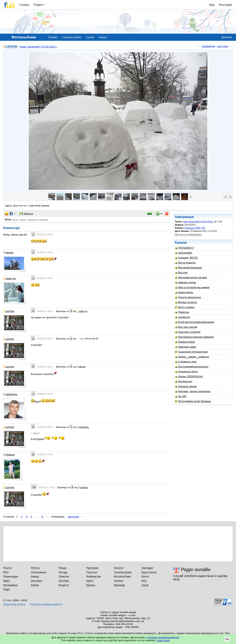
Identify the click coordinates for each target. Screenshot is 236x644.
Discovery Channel (188, 332)
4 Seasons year (186, 362)
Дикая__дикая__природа (192, 357)
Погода (63, 572)
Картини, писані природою (193, 391)
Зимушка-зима (185, 347)
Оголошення (39, 572)
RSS (6, 572)
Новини (118, 581)
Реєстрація (226, 5)
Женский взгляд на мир (191, 277)
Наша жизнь (184, 292)
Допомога (227, 37)
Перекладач (11, 576)
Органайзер (10, 585)
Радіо (7, 589)
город (15, 220)
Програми (92, 568)
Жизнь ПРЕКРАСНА (189, 376)
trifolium (9, 455)
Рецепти (64, 585)
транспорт (32, 220)
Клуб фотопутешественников (194, 322)
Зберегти (26, 214)
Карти (90, 581)
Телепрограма (123, 572)
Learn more (163, 640)
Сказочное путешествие (191, 352)
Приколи (64, 576)
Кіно (144, 581)
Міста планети (185, 263)
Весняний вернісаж (188, 268)
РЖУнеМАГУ (184, 248)
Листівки (64, 581)
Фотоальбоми (122, 576)
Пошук (63, 568)
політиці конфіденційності (163, 637)
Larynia (11, 46)
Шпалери (36, 581)
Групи (145, 585)
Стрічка (90, 37)
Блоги (145, 576)
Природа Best (185, 342)
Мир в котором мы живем (192, 287)
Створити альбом (72, 37)
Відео (7, 581)
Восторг (181, 273)
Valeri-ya (9, 278)
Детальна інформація (188, 234)
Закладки (147, 568)
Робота (35, 568)
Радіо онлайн (196, 569)
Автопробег (184, 253)
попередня (208, 46)
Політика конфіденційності (46, 604)
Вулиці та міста (186, 302)
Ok (227, 639)
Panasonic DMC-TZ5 (195, 228)
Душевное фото (186, 371)
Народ (35, 576)
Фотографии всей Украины (193, 401)
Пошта (7, 568)
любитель (10, 394)
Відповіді (119, 585)
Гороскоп (92, 572)
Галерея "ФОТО (186, 258)
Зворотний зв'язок (14, 604)
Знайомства (94, 576)
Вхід (212, 5)
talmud (8, 253)
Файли (35, 585)
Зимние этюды (185, 282)
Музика (91, 585)
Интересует (184, 381)
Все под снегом (186, 327)
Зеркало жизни (186, 386)
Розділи (38, 5)
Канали (103, 37)
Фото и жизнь (185, 307)
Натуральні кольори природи (194, 337)
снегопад (43, 220)
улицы (23, 220)
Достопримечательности (192, 367)
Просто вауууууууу (188, 297)
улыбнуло (183, 317)
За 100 (181, 396)
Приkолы (182, 312)
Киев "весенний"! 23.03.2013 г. (39, 47)
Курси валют (149, 572)
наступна (222, 46)
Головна (24, 5)
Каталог (119, 568)
